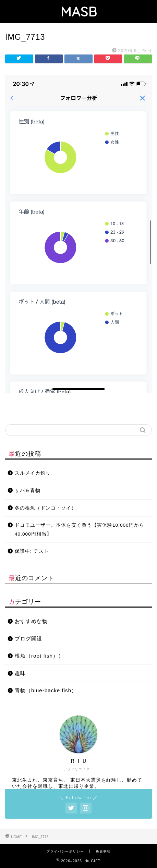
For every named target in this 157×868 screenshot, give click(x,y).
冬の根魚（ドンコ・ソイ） (46, 508)
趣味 (20, 673)
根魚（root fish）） (39, 656)
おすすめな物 (31, 621)
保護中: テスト (32, 551)
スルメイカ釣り (33, 473)
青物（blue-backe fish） (46, 690)
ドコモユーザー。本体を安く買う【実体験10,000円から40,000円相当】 (80, 530)
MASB (79, 12)
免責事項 (103, 851)
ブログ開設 (28, 639)
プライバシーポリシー (65, 851)
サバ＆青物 (28, 491)
